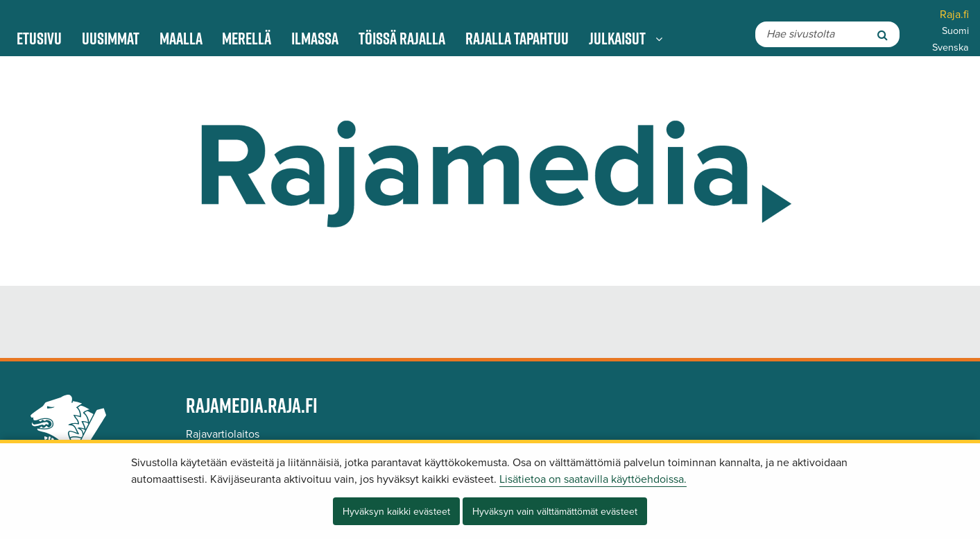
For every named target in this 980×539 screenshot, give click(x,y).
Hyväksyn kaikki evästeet (396, 512)
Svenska (951, 48)
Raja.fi (954, 15)
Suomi (955, 31)
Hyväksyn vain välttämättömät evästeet (555, 512)
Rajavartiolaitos (223, 434)
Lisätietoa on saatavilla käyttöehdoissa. (593, 479)
